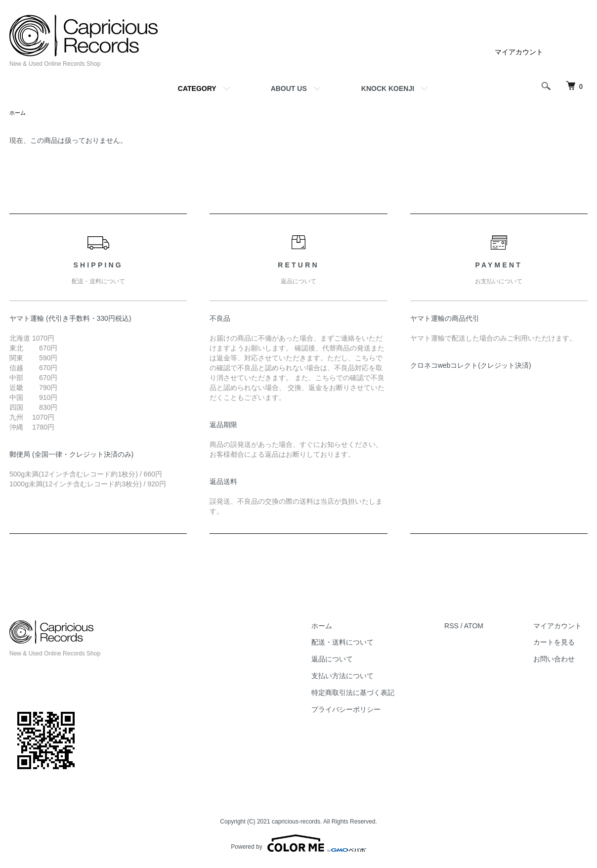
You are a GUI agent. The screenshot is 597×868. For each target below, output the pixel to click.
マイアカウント (519, 52)
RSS (463, 627)
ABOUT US (289, 88)
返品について (349, 660)
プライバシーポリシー (363, 710)
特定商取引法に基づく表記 (370, 694)
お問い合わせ (560, 660)
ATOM (485, 627)
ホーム (18, 113)
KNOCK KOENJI (388, 88)
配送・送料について (359, 643)
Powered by (298, 844)
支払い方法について (359, 677)
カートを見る (560, 643)
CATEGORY (197, 88)
